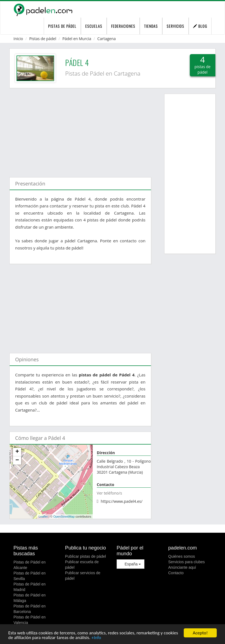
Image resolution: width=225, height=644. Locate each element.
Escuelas (94, 26)
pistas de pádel (62, 26)
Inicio (18, 39)
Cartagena (107, 39)
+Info (96, 638)
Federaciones (123, 26)
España (131, 564)
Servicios (175, 26)
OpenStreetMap (64, 517)
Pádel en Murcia (77, 39)
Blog (200, 26)
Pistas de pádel (43, 39)
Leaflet (43, 517)
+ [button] (17, 452)
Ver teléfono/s (109, 493)
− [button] (17, 460)
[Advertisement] (80, 130)
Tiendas (151, 26)
